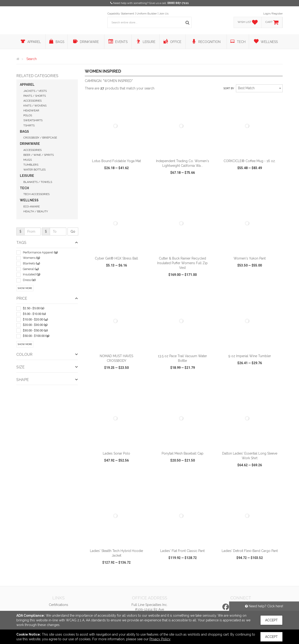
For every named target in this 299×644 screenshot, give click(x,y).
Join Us (164, 14)
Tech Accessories (36, 194)
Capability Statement (121, 14)
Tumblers (31, 165)
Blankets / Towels (38, 182)
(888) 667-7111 (178, 3)
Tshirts (29, 125)
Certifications (59, 605)
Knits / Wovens (35, 106)
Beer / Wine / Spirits (39, 155)
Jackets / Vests (35, 91)
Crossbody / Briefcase (40, 138)
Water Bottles (34, 170)
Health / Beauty (36, 211)
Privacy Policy (160, 639)
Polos (28, 115)
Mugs (28, 160)
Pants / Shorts (35, 96)
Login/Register (273, 14)
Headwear (31, 110)
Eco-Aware (32, 206)
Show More (25, 288)
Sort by (229, 88)
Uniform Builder (147, 14)
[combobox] (259, 88)
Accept (271, 620)
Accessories (32, 101)
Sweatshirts (33, 120)
